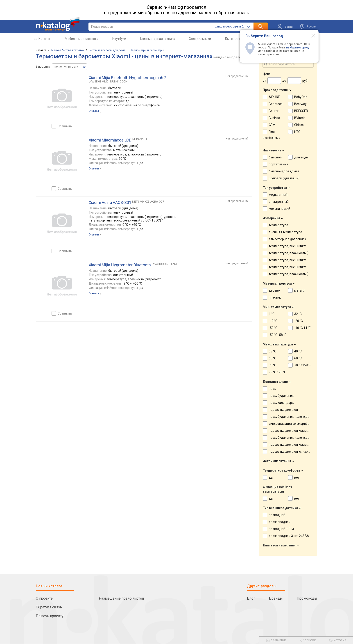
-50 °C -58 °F (277, 335)
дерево (274, 290)
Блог (251, 598)
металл (300, 290)
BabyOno (301, 97)
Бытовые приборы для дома (107, 50)
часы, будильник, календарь (290, 417)
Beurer (274, 111)
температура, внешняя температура (296, 246)
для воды (301, 157)
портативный (279, 164)
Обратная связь (49, 607)
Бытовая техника (238, 39)
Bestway (300, 104)
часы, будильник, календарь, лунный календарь (305, 438)
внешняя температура (285, 232)
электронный (279, 202)
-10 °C (273, 321)
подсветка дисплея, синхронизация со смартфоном (307, 452)
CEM (272, 125)
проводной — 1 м (281, 529)
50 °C (273, 358)
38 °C (273, 351)
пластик (275, 297)
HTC (297, 132)
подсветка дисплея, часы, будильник (296, 431)
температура (278, 225)
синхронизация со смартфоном (292, 424)
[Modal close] (311, 35)
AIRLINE (274, 97)
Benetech (276, 104)
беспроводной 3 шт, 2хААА (289, 536)
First (272, 132)
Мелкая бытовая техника (68, 50)
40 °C (298, 351)
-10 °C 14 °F (302, 328)
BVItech (300, 118)
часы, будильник (281, 396)
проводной (277, 515)
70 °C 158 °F (303, 365)
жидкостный (278, 195)
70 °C (273, 365)
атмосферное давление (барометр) (295, 239)
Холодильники (200, 39)
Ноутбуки (119, 39)
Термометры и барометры (147, 50)
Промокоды (307, 598)
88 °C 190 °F (277, 372)
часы (273, 389)
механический (279, 209)
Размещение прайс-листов (122, 598)
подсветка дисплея (283, 410)
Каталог (45, 39)
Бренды (276, 598)
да (271, 477)
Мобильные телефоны (81, 39)
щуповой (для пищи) (284, 178)
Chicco (299, 125)
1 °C (272, 314)
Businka (274, 118)
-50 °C (273, 328)
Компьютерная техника (158, 39)
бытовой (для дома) (284, 171)
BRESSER (301, 111)
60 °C (298, 358)
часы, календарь (281, 403)
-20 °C (299, 321)
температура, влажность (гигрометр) (297, 253)
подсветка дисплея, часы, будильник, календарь (305, 445)
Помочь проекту (50, 616)
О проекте (44, 598)
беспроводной (280, 522)
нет (297, 477)
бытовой (275, 157)
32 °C (298, 314)
